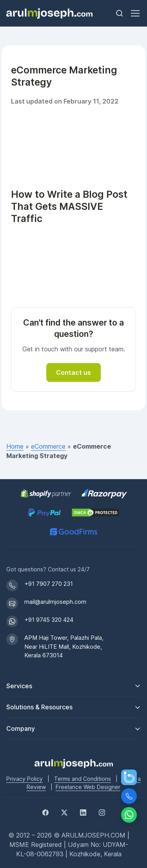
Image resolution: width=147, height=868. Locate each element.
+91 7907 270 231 (49, 584)
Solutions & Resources (39, 707)
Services (19, 686)
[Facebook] (45, 812)
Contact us (73, 372)
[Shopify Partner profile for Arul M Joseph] (46, 493)
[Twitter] (64, 812)
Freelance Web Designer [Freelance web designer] (88, 787)
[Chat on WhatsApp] (129, 815)
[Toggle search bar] (120, 13)
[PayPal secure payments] (44, 513)
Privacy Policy (24, 779)
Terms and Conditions (83, 779)
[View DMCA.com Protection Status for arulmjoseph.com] (95, 513)
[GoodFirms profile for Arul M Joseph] (73, 532)
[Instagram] (102, 812)
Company (21, 728)
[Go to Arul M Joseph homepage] (74, 763)
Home (15, 446)
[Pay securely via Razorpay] (104, 493)
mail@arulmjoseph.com (55, 602)
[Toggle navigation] (135, 13)
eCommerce (48, 446)
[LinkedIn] (83, 812)
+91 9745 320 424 (49, 620)
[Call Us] (129, 796)
